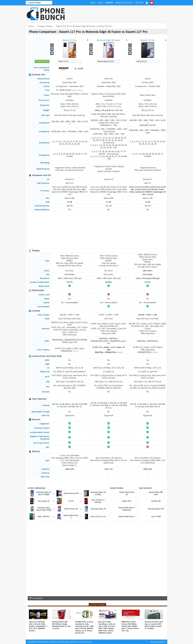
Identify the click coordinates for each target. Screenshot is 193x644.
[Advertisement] (122, 14)
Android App (64, 642)
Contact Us (75, 642)
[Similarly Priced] (77, 90)
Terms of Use (86, 642)
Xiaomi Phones (117, 488)
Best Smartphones (158, 642)
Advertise (53, 642)
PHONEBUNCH (53, 14)
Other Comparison (36, 488)
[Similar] (76, 351)
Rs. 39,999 (70, 69)
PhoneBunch (43, 642)
